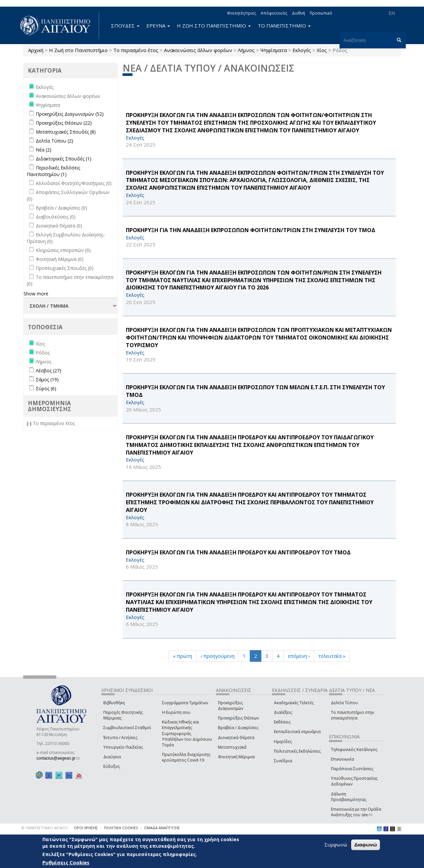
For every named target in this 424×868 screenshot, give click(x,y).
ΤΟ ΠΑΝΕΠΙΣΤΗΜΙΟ (284, 26)
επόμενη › (299, 656)
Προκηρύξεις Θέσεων (238, 718)
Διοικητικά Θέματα (236, 738)
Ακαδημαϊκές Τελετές (294, 703)
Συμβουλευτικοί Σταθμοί (127, 728)
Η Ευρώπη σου (176, 712)
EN (392, 13)
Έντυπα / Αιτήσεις (120, 738)
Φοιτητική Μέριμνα (236, 757)
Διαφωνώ (366, 845)
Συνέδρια (283, 761)
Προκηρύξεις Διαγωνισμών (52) (70, 114)
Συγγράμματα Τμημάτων (185, 703)
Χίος (322, 50)
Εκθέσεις (282, 722)
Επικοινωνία (343, 759)
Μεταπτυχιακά (232, 747)
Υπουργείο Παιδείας (123, 747)
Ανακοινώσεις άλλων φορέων (198, 50)
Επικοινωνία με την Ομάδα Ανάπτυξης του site (356, 812)
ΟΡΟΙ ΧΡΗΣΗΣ (86, 828)
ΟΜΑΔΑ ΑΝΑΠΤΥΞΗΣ (162, 828)
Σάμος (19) (47, 379)
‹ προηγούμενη (217, 656)
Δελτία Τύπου (344, 703)
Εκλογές (302, 50)
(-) (30, 423)
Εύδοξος (112, 766)
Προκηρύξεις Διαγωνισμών (231, 706)
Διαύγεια (112, 757)
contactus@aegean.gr (58, 758)
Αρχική (36, 50)
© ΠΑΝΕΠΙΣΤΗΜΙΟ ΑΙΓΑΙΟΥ (45, 828)
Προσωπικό (321, 13)
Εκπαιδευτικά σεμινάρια (297, 732)
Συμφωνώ (336, 845)
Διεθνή (298, 13)
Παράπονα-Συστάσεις (352, 769)
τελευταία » (332, 656)
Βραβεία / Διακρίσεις (238, 728)
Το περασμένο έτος (136, 50)
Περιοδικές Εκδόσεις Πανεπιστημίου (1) (53, 171)
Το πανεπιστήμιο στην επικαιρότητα (352, 715)
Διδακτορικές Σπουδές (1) (64, 159)
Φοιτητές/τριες (241, 13)
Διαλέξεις (283, 712)
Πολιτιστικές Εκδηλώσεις (297, 751)
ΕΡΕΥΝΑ (158, 26)
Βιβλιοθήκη (114, 703)
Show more (36, 294)
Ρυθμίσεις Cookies (66, 863)
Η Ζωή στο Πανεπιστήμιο (78, 50)
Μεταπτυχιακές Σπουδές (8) (66, 132)
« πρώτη (183, 656)
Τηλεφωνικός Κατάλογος (354, 749)
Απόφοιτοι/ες (274, 13)
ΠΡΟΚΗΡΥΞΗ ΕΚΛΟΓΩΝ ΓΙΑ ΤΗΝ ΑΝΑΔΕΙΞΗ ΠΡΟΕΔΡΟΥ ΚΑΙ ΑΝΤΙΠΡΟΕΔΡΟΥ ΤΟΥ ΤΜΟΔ (238, 552)
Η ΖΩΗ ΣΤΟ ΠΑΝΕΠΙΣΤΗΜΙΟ (214, 26)
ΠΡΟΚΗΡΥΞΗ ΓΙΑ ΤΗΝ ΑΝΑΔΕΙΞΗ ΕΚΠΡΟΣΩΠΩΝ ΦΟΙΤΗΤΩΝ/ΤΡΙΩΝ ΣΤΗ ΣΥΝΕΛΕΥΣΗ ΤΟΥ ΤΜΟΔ (251, 230)
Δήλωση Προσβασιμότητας (349, 797)
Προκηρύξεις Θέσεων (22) (64, 123)
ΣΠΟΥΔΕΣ (125, 26)
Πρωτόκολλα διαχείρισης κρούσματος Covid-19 (186, 757)
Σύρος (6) (46, 388)
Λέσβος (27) (49, 371)
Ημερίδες (283, 742)
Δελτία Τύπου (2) (54, 141)
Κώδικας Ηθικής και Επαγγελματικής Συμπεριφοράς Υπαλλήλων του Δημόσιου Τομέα (187, 733)
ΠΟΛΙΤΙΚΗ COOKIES (121, 828)
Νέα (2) (44, 150)
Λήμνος (246, 50)
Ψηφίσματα (274, 50)
